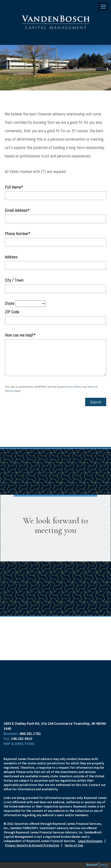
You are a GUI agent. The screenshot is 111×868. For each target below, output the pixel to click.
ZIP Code (12, 312)
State (9, 303)
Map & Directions (19, 743)
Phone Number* (18, 234)
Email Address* (17, 210)
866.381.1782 (30, 733)
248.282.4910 (22, 738)
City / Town (14, 280)
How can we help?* (20, 335)
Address (11, 257)
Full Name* (14, 187)
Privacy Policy (74, 387)
